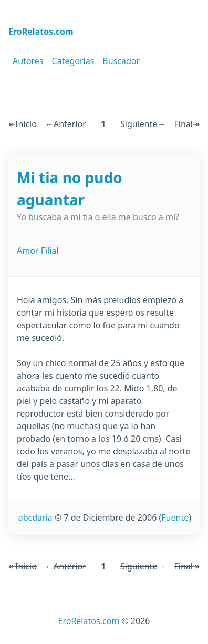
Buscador (121, 61)
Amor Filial (38, 251)
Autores (28, 61)
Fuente (175, 517)
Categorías (73, 61)
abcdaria (35, 517)
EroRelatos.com (89, 621)
